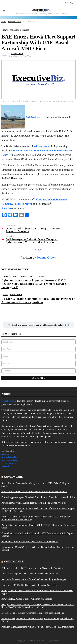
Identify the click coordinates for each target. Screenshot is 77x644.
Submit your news (9, 463)
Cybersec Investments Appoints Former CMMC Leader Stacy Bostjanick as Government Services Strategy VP (34, 284)
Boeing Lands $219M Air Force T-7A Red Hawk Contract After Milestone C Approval (37, 592)
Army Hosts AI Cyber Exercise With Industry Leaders (27, 599)
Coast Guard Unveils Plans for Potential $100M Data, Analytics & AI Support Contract (38, 535)
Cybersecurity (10, 276)
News (41, 276)
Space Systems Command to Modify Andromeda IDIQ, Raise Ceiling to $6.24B (35, 485)
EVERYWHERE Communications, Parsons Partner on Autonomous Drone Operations (38, 300)
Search (69, 326)
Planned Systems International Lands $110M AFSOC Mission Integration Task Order (38, 526)
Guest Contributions (9, 460)
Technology (16, 295)
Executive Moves (28, 276)
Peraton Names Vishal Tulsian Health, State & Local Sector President (34, 503)
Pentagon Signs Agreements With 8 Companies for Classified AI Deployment (38, 627)
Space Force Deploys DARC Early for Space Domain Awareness (32, 574)
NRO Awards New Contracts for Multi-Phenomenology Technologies (34, 579)
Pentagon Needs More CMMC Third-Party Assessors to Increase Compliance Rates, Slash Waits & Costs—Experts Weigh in (38, 606)
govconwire (13, 477)
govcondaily (14, 562)
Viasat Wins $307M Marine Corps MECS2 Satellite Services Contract (34, 492)
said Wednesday (42, 146)
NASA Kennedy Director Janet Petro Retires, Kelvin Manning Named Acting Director (38, 620)
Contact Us (6, 466)
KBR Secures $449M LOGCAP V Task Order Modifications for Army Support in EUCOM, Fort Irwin (38, 510)
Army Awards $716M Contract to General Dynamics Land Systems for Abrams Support (38, 549)
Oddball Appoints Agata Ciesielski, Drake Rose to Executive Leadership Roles (38, 497)
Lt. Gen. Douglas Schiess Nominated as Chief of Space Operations (33, 613)
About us (5, 454)
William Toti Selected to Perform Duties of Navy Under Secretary (32, 568)
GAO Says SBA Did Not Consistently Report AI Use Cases (29, 585)
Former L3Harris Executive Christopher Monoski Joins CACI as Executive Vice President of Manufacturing (37, 518)
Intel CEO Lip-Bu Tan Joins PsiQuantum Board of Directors (30, 542)
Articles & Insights (9, 457)
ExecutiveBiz (8, 401)
